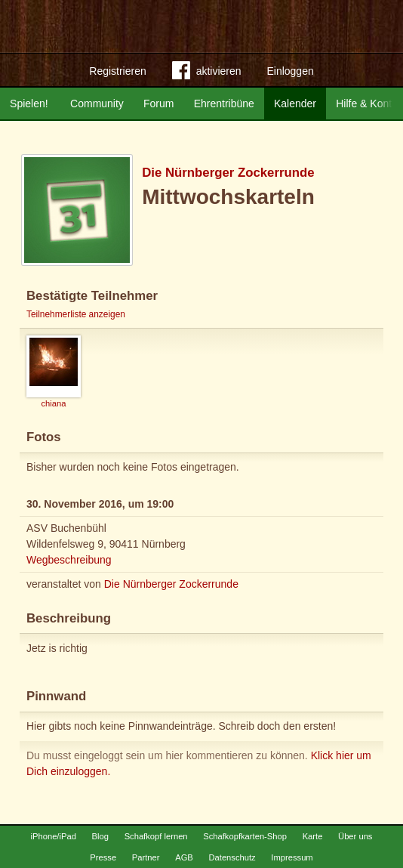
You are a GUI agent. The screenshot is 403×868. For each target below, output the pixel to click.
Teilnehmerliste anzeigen (76, 314)
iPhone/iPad (54, 836)
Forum (158, 103)
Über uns (355, 836)
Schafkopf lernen (156, 836)
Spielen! (29, 103)
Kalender (295, 103)
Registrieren (117, 71)
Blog (100, 836)
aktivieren (207, 73)
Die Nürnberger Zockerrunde (228, 173)
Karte (313, 836)
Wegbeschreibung (69, 560)
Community (97, 103)
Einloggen (290, 71)
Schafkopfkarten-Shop (245, 836)
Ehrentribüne (224, 103)
